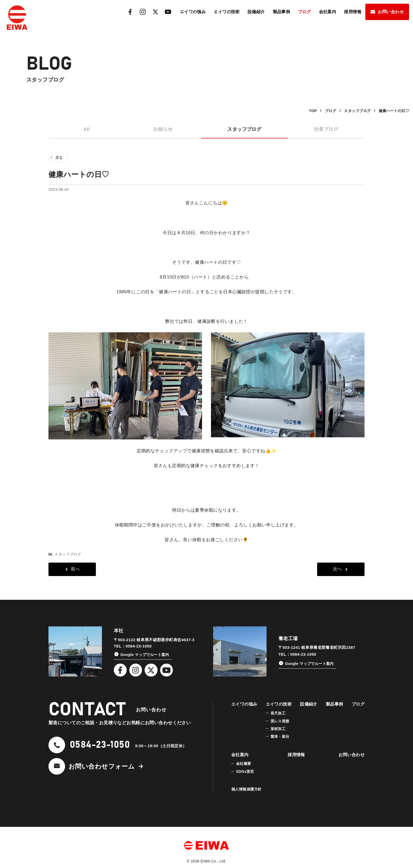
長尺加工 (278, 713)
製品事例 (282, 12)
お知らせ (163, 129)
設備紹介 (256, 12)
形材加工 (278, 729)
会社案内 (328, 12)
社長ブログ (326, 129)
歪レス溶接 (280, 721)
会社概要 (244, 764)
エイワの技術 (227, 12)
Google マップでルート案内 (145, 655)
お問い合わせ (391, 12)
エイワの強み (193, 12)
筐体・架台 (280, 736)
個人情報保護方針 (246, 789)
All (87, 129)
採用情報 (353, 12)
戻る (59, 157)
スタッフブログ (244, 129)
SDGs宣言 (245, 771)
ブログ (304, 12)
